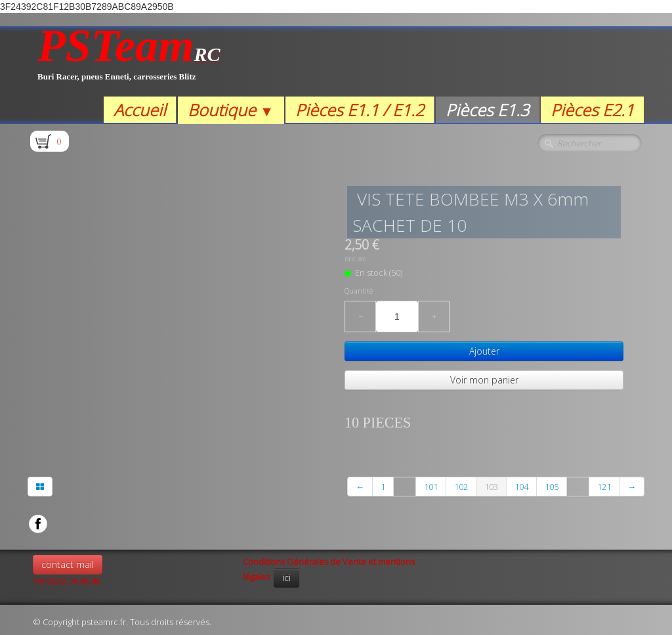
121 (604, 487)
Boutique (231, 110)
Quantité (359, 291)
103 (491, 487)
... (405, 487)
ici (286, 578)
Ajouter (484, 351)
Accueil (140, 110)
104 (521, 487)
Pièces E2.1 (592, 110)
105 (552, 487)
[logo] (129, 61)
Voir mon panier (484, 380)
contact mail (68, 564)
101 (431, 487)
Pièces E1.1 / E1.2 (360, 110)
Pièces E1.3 (487, 110)
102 (461, 487)
